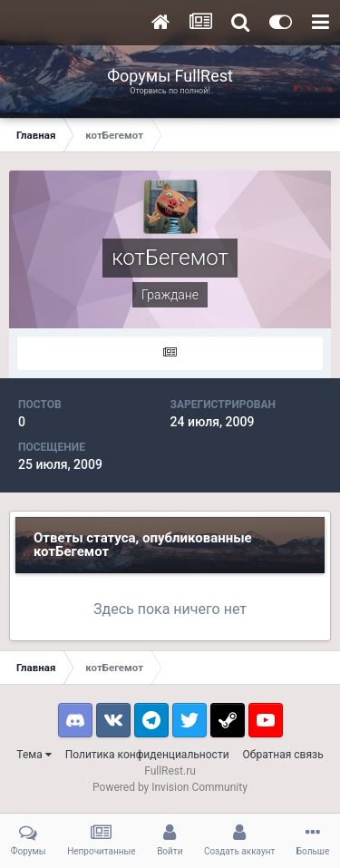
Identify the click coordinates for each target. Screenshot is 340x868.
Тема (34, 755)
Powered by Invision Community (170, 787)
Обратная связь (283, 755)
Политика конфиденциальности (147, 755)
